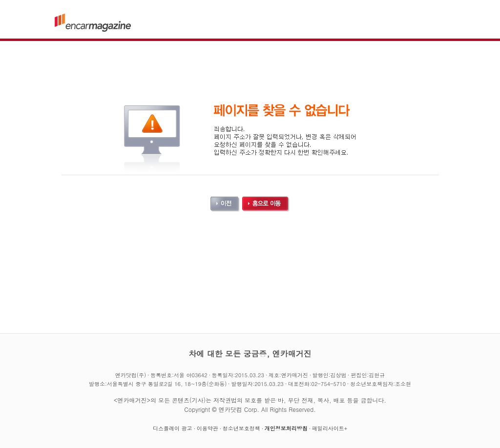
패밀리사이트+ (330, 428)
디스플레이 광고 (173, 428)
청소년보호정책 (241, 428)
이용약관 (208, 428)
